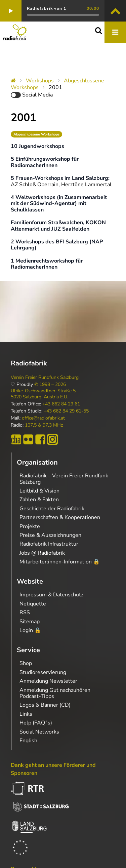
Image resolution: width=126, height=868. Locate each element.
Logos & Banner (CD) (45, 705)
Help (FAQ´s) (36, 723)
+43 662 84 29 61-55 (66, 411)
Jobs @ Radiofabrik (42, 553)
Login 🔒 (30, 630)
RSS (25, 613)
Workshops (40, 81)
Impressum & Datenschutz (51, 595)
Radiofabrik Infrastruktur (49, 544)
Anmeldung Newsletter (48, 681)
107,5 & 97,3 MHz (44, 425)
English (28, 741)
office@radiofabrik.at (43, 418)
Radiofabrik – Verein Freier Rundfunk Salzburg (64, 479)
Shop (26, 663)
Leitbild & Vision (39, 491)
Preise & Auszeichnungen (50, 535)
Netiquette (33, 604)
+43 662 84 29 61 (61, 404)
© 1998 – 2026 (50, 385)
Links (26, 714)
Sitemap (30, 622)
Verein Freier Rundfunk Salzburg (45, 378)
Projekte (30, 526)
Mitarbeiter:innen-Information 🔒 (60, 562)
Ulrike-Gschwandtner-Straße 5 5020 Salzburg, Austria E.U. (43, 394)
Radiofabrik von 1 (47, 8)
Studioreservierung (43, 672)
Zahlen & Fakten (39, 500)
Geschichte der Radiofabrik (52, 509)
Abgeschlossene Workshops (36, 134)
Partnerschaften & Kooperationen (60, 517)
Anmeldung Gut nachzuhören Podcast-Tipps (55, 693)
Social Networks (39, 732)
